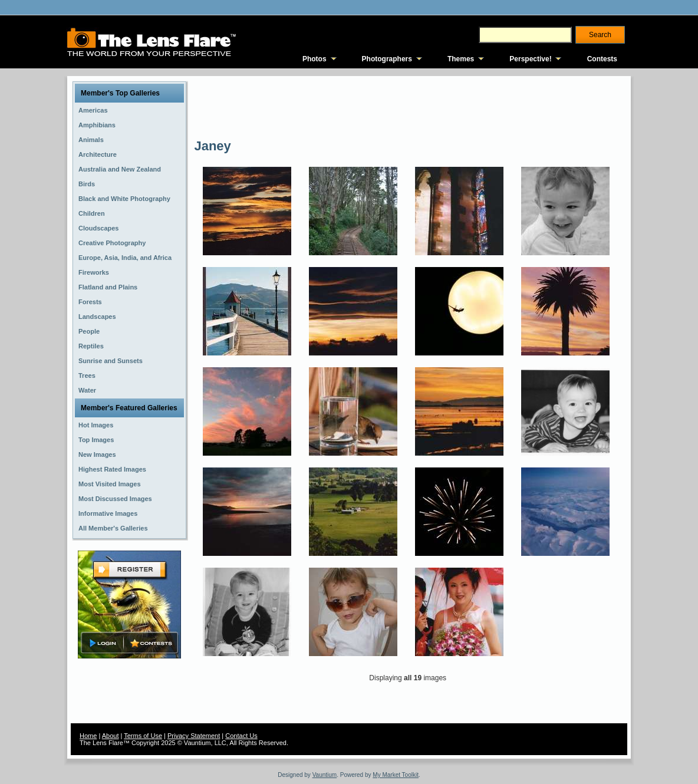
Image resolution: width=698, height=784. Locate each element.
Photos (315, 59)
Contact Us (241, 736)
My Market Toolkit (396, 775)
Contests (602, 59)
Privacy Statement (194, 736)
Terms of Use (143, 736)
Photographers (387, 59)
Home (88, 736)
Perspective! (530, 59)
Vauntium (325, 775)
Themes (461, 59)
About (111, 736)
